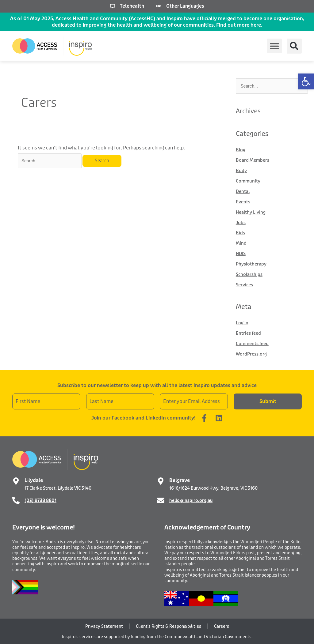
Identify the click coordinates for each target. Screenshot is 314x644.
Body (241, 171)
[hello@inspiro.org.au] (161, 500)
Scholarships (249, 274)
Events (243, 202)
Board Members (253, 160)
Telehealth (131, 6)
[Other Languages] (158, 6)
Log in (242, 322)
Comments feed (253, 343)
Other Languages (186, 6)
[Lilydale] (16, 480)
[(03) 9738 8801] (16, 500)
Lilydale (34, 480)
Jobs (241, 222)
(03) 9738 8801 (40, 500)
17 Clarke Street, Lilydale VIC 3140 (58, 488)
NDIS (241, 254)
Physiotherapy (251, 264)
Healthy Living (251, 212)
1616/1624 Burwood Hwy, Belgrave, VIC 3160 (213, 488)
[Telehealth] (111, 6)
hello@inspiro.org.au (191, 500)
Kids (240, 233)
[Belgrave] (161, 480)
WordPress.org (252, 354)
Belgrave (180, 480)
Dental (243, 191)
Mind (241, 243)
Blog (241, 150)
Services (245, 284)
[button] (306, 81)
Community (248, 181)
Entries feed (248, 333)
